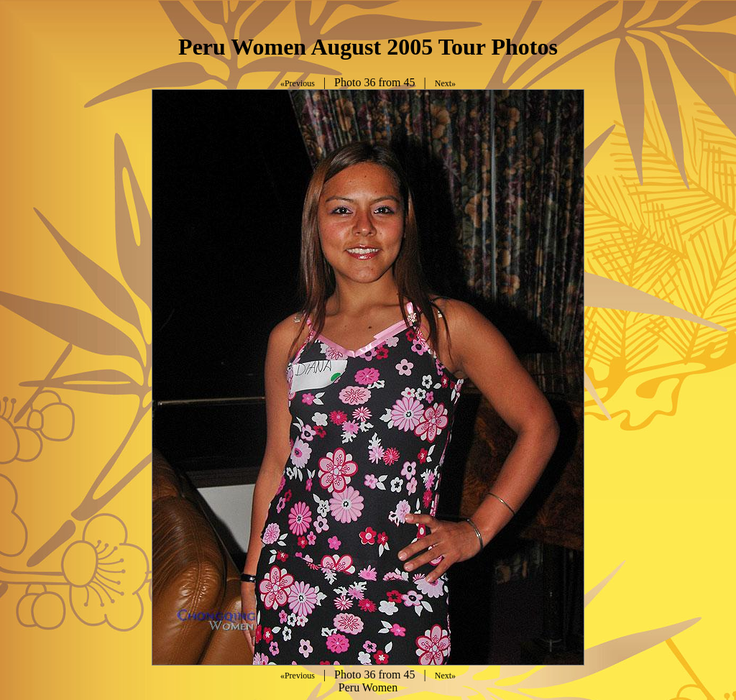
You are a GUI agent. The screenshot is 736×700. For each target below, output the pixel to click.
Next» (445, 83)
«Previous (298, 83)
